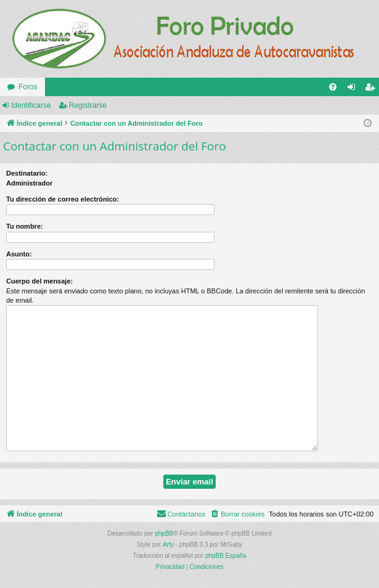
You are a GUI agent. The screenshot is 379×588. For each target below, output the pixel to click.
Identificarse (31, 105)
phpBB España (226, 556)
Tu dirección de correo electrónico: (63, 199)
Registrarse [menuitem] (373, 89)
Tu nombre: (25, 226)
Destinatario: (27, 173)
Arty (168, 545)
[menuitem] (333, 87)
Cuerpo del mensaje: (39, 281)
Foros (28, 87)
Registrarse (88, 105)
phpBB (164, 533)
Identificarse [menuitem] (354, 89)
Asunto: (19, 254)
